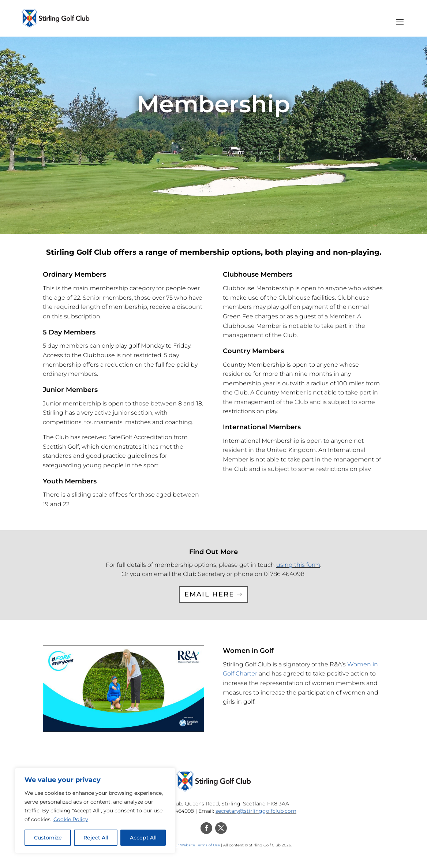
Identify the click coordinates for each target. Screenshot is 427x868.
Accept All (143, 838)
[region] (95, 811)
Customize (48, 838)
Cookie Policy (71, 819)
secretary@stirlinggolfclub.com (256, 811)
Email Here (209, 594)
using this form (298, 565)
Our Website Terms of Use (196, 845)
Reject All (96, 838)
